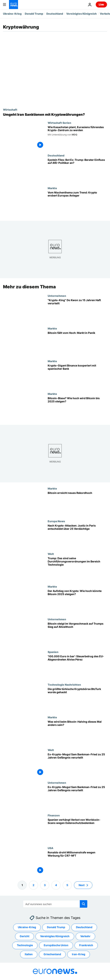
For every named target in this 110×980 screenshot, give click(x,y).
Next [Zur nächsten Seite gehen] (82, 885)
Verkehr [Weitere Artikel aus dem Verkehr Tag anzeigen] (85, 936)
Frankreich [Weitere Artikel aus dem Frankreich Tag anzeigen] (86, 945)
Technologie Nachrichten (64, 685)
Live (101, 4)
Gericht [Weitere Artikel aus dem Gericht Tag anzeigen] (24, 936)
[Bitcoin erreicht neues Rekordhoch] (77, 503)
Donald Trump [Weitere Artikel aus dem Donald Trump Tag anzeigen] (56, 927)
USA (50, 848)
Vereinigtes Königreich (81, 14)
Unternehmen (57, 295)
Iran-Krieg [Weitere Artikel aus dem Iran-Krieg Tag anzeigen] (79, 954)
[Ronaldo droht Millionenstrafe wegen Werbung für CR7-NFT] (77, 863)
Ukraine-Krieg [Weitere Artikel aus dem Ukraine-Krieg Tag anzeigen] (27, 927)
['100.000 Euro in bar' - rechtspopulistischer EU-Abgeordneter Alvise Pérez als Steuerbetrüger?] (77, 667)
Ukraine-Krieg (12, 14)
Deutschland (55, 14)
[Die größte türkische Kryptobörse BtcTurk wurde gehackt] (77, 699)
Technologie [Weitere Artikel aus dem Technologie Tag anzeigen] (25, 945)
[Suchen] (55, 904)
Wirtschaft (10, 110)
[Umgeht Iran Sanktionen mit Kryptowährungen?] (55, 115)
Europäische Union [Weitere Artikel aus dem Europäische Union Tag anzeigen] (56, 945)
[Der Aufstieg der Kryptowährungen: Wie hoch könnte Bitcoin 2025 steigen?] (77, 601)
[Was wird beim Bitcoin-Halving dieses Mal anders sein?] (77, 732)
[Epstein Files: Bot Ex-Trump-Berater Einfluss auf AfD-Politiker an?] (77, 170)
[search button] (84, 904)
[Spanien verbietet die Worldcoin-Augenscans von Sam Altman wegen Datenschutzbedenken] (77, 830)
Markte (52, 188)
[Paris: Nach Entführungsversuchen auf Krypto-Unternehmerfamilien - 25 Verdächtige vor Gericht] (77, 536)
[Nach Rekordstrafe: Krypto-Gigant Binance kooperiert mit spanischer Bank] (77, 376)
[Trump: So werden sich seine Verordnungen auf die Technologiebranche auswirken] (77, 569)
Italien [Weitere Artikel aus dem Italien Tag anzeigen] (29, 954)
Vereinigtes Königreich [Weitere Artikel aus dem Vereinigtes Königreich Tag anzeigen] (55, 936)
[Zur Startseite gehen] (14, 5)
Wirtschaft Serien (59, 123)
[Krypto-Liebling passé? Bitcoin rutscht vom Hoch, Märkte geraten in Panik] (77, 343)
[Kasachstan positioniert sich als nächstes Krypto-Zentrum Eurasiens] (77, 138)
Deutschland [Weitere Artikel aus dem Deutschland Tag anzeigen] (84, 927)
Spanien (53, 652)
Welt (51, 554)
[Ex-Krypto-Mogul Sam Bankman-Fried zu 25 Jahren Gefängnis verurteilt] (77, 765)
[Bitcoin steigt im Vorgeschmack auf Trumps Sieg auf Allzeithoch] (77, 634)
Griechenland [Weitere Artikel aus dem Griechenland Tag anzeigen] (52, 954)
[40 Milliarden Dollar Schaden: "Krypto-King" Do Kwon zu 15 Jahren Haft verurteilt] (77, 310)
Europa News (56, 521)
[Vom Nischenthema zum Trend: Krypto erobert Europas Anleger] (77, 203)
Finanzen (54, 815)
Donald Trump (34, 14)
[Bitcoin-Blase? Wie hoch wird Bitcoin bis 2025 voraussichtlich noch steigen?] (77, 409)
